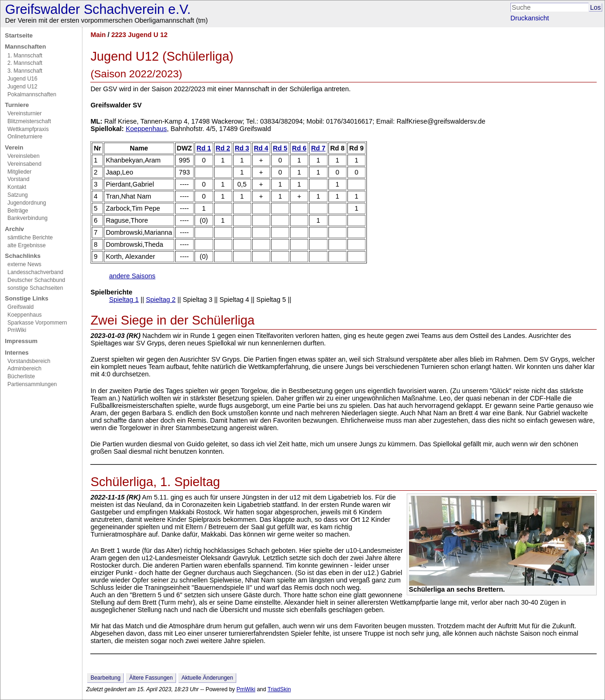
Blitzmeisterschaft (29, 121)
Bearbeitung (105, 678)
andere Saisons (132, 276)
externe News (24, 264)
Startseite (19, 35)
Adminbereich (24, 369)
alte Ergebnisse (27, 245)
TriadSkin (279, 689)
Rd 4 (261, 148)
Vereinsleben (23, 156)
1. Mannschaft (25, 56)
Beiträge (18, 211)
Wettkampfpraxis (28, 129)
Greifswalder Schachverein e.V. (98, 9)
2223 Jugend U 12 (139, 35)
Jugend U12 (22, 87)
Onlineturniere (25, 137)
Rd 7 (318, 148)
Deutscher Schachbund (36, 280)
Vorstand (18, 179)
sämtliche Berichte (30, 237)
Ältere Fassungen (151, 678)
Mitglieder (19, 172)
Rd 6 (299, 148)
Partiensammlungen (32, 384)
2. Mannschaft (25, 63)
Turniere (17, 105)
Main (98, 35)
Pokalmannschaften (32, 94)
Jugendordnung (27, 203)
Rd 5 (280, 148)
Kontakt (17, 187)
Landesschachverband (35, 272)
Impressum (21, 341)
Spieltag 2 (161, 300)
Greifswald (21, 307)
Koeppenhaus (25, 315)
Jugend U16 (22, 79)
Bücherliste (21, 376)
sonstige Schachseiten (35, 288)
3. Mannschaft (25, 71)
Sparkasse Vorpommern (37, 323)
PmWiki (17, 330)
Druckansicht (530, 18)
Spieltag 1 (124, 300)
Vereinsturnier (25, 113)
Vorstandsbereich (29, 361)
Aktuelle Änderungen (207, 678)
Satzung (18, 195)
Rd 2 (223, 148)
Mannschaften (26, 47)
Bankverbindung (28, 218)
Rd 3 (242, 148)
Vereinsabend (24, 164)
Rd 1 (204, 148)
